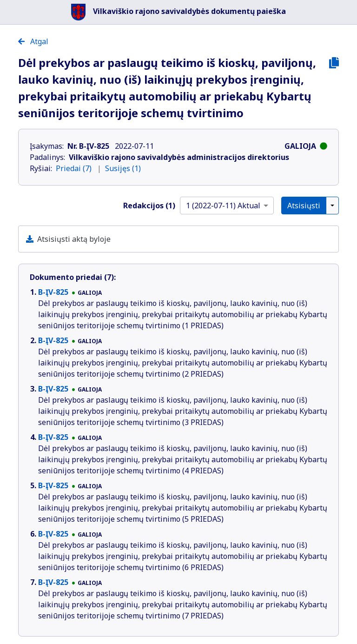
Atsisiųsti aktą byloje (74, 239)
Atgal (33, 41)
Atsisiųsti (304, 206)
